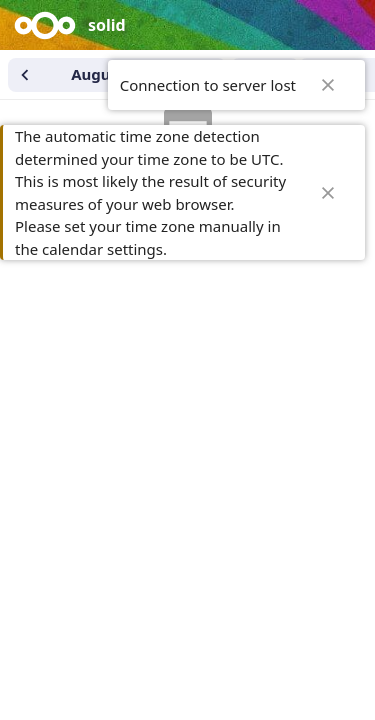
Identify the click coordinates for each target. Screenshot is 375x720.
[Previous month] (25, 75)
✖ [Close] (328, 85)
